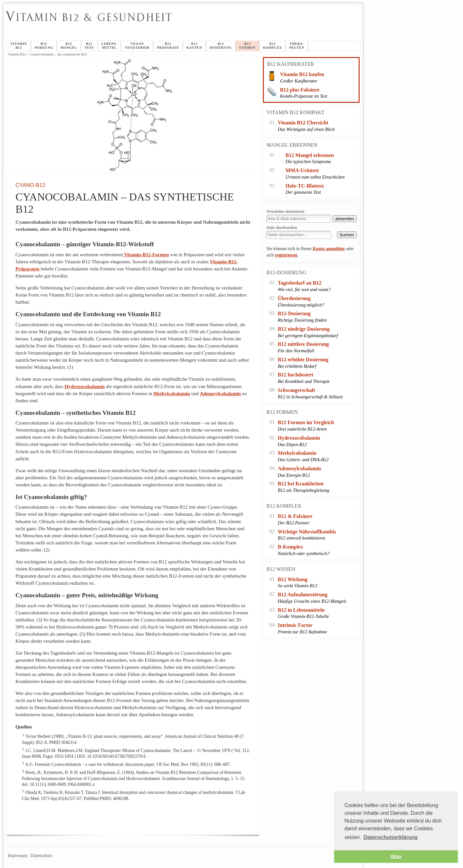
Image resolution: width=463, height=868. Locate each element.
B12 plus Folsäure (300, 90)
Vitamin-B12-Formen (146, 254)
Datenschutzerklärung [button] (391, 837)
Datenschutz (41, 856)
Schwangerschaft (296, 390)
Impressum (17, 856)
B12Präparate (168, 46)
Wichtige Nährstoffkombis (307, 532)
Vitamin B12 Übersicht (303, 123)
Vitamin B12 (19, 46)
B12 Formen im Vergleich (306, 422)
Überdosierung (294, 298)
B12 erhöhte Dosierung (303, 360)
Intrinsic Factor (295, 625)
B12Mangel (69, 46)
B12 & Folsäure (295, 516)
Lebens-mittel (110, 46)
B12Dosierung (221, 46)
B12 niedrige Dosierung (304, 329)
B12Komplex (272, 46)
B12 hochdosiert (296, 375)
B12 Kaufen (194, 46)
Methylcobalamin (172, 393)
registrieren (286, 255)
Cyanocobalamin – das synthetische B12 (165, 24)
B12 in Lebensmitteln (301, 610)
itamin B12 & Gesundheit (89, 17)
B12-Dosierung (294, 313)
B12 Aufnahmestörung (303, 595)
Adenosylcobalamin (220, 393)
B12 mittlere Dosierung (303, 344)
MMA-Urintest (302, 170)
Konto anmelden (328, 249)
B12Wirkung (44, 46)
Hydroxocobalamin (85, 386)
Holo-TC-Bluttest (305, 186)
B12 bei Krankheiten (301, 484)
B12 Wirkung (293, 579)
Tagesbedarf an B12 (299, 283)
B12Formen (247, 46)
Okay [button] (396, 856)
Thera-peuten (297, 46)
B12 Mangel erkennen (310, 155)
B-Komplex (290, 547)
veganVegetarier (137, 46)
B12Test (89, 46)
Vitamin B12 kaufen (302, 74)
